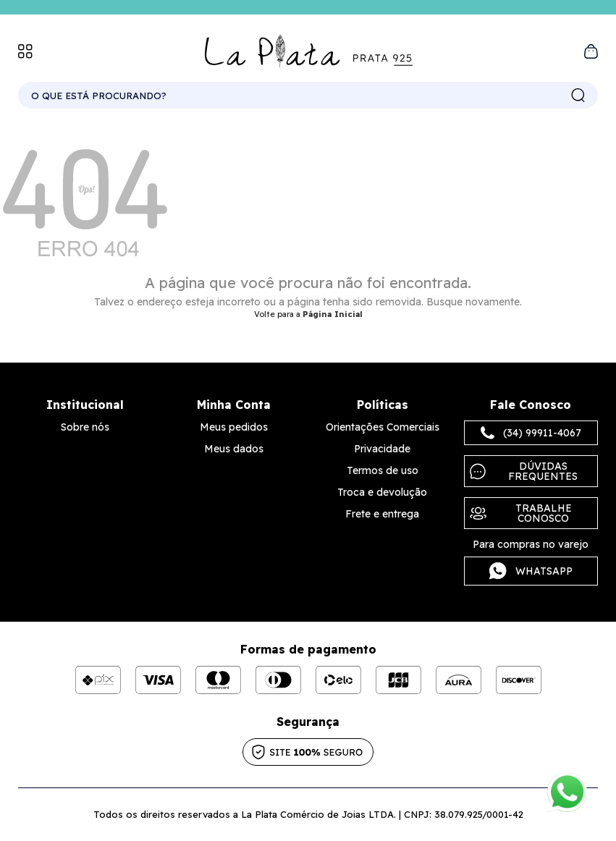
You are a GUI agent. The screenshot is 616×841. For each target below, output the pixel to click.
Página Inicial (333, 314)
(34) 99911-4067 (531, 433)
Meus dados (234, 449)
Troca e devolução (382, 492)
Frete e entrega (382, 514)
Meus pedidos (234, 427)
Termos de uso (383, 470)
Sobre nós (85, 427)
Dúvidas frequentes (524, 471)
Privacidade (382, 449)
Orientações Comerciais (383, 427)
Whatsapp (531, 571)
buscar (578, 96)
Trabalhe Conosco (521, 513)
